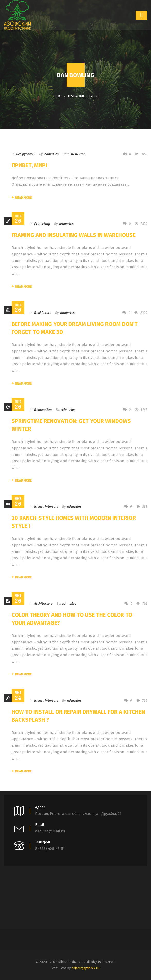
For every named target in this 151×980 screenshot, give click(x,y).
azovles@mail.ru (50, 831)
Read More (22, 198)
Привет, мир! (29, 165)
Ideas (38, 507)
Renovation (43, 410)
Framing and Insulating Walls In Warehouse (74, 235)
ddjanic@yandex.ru (85, 968)
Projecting (42, 224)
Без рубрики (26, 154)
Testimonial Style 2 (83, 96)
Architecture (43, 604)
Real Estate (43, 313)
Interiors (51, 507)
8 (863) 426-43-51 (50, 849)
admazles (51, 154)
